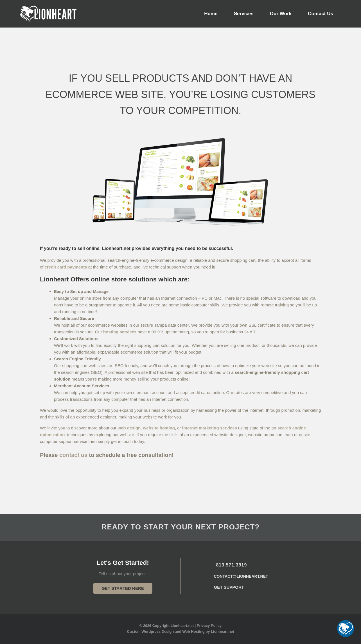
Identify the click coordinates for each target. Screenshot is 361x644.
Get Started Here (123, 588)
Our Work (281, 14)
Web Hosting (194, 632)
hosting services (120, 332)
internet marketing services (210, 428)
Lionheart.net (222, 632)
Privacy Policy (209, 626)
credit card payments (66, 267)
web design (129, 428)
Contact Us (321, 14)
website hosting (159, 428)
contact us (73, 455)
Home (211, 14)
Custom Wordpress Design (151, 632)
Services (244, 14)
